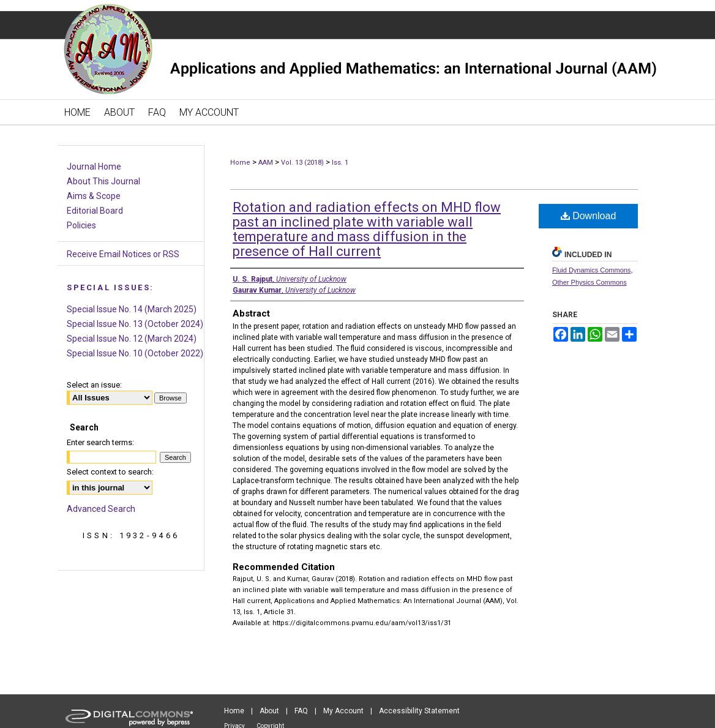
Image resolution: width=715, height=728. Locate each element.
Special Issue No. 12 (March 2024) (132, 339)
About (269, 711)
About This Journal (103, 181)
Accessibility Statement (419, 711)
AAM (266, 163)
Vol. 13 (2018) (302, 163)
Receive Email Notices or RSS (123, 254)
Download (589, 216)
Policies (81, 225)
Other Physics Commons (590, 282)
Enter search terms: (100, 442)
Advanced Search (101, 509)
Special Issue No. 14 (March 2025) (132, 309)
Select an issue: (94, 385)
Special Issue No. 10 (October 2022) (135, 353)
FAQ (301, 711)
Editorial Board (95, 211)
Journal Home (94, 167)
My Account (343, 711)
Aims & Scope (94, 196)
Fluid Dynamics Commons (591, 270)
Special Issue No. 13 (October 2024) (135, 324)
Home (240, 163)
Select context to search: (110, 472)
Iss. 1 (340, 163)
